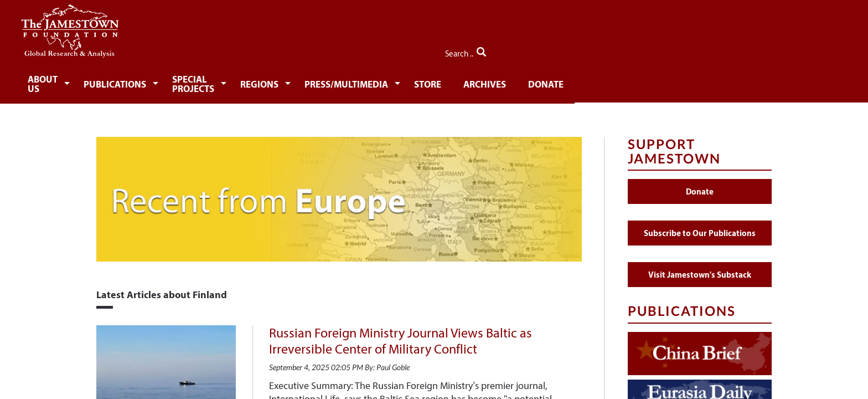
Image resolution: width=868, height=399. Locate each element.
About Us (131, 82)
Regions (403, 82)
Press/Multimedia (494, 82)
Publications (213, 82)
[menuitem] (133, 81)
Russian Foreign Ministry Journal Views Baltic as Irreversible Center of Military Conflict (401, 334)
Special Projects (314, 82)
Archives (638, 82)
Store (579, 82)
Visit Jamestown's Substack (700, 268)
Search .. (748, 50)
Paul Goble (393, 360)
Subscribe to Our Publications (700, 226)
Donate (702, 82)
